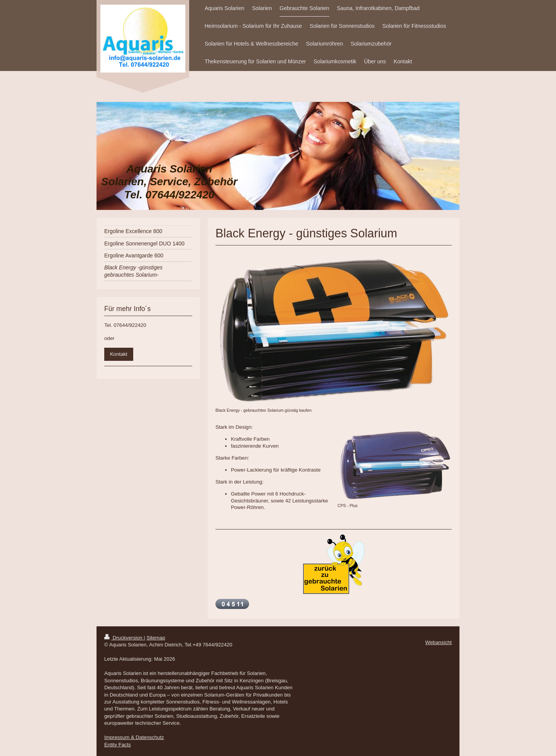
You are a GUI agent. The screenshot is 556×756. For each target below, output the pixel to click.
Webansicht (438, 642)
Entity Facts (118, 745)
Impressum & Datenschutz (134, 737)
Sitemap (156, 638)
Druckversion (124, 638)
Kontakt (119, 354)
